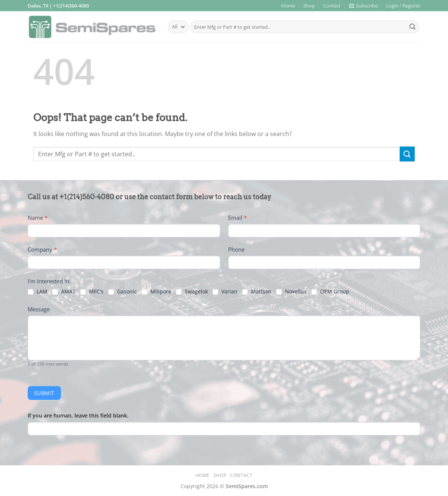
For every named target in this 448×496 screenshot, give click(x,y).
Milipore (156, 292)
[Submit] (412, 27)
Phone (236, 249)
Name (38, 218)
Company (42, 249)
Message (39, 309)
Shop (309, 6)
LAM (38, 292)
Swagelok (192, 292)
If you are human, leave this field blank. (78, 415)
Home (288, 6)
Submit (44, 393)
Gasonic (122, 292)
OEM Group (330, 292)
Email (237, 218)
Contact (332, 6)
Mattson (257, 292)
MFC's (92, 292)
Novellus (291, 292)
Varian (225, 292)
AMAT (64, 292)
